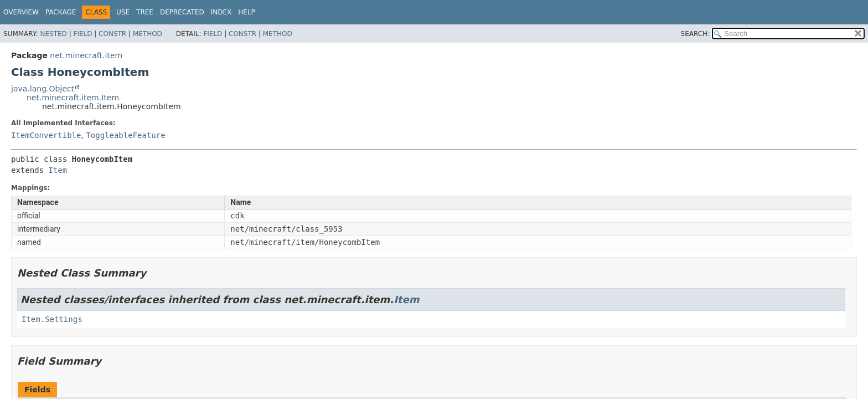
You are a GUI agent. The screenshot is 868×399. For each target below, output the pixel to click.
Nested (53, 34)
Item (58, 170)
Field (82, 34)
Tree (145, 12)
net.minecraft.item (86, 55)
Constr (112, 34)
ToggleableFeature (125, 135)
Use (123, 12)
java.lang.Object (43, 89)
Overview (21, 12)
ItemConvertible (46, 135)
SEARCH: (696, 34)
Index (221, 12)
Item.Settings (52, 319)
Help (247, 12)
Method (148, 34)
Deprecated (182, 12)
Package (61, 12)
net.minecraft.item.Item (73, 98)
